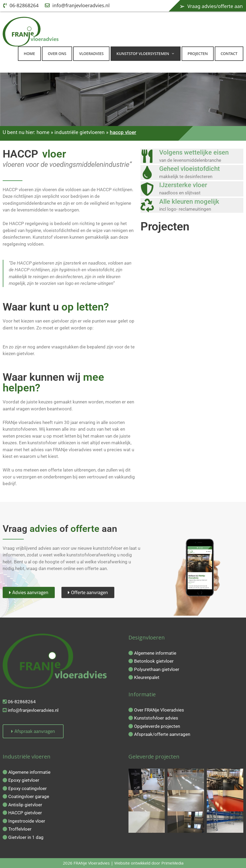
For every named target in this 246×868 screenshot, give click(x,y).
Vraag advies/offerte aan (211, 6)
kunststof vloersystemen (148, 54)
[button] (175, 54)
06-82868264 (21, 5)
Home (29, 54)
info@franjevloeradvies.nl (77, 5)
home (43, 132)
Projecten (198, 54)
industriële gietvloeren (80, 132)
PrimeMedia (172, 863)
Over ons (57, 54)
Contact (229, 54)
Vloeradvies (91, 54)
